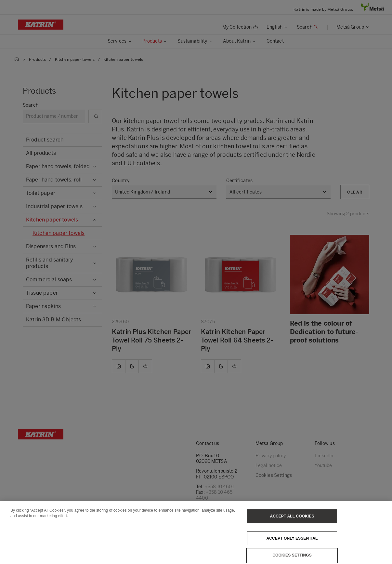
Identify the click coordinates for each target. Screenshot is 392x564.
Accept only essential (292, 545)
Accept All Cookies (292, 523)
